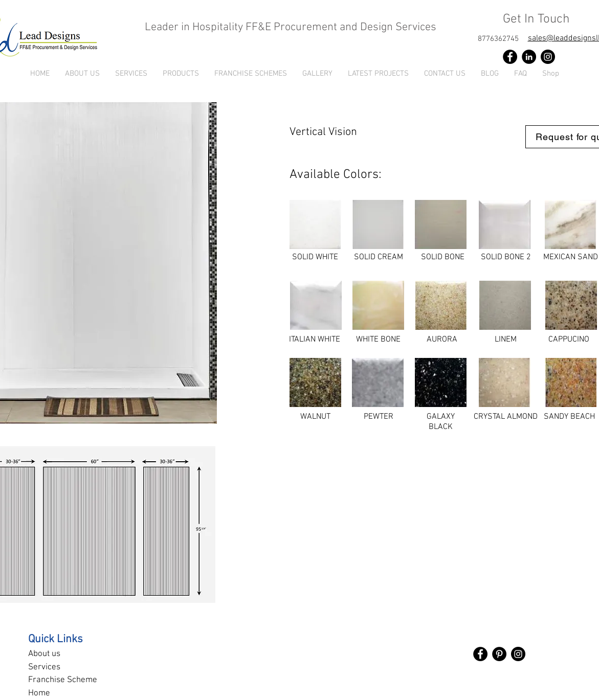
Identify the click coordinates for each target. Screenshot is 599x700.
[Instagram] (548, 57)
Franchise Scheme (63, 680)
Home (39, 693)
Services (44, 667)
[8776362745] (498, 39)
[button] (181, 74)
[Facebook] (510, 57)
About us (44, 654)
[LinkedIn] (529, 57)
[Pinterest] (499, 654)
